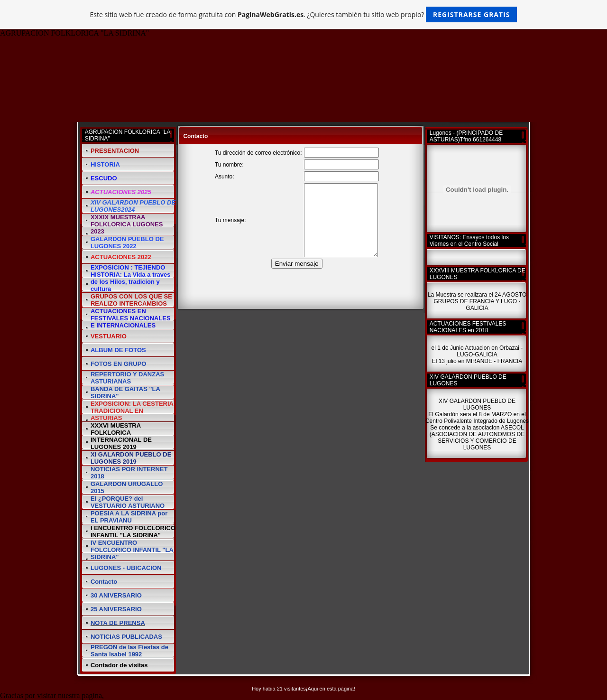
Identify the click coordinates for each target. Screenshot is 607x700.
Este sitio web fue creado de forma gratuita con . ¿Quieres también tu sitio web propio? (304, 14)
